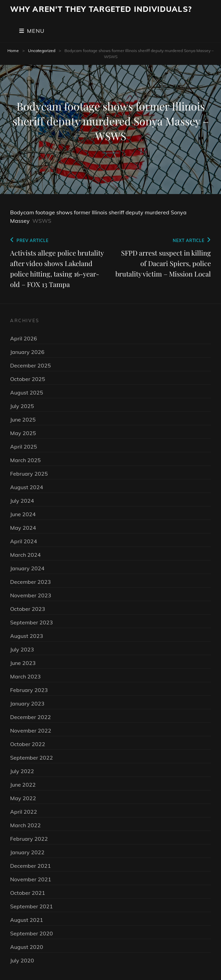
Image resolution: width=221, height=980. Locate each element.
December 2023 (31, 582)
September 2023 (32, 622)
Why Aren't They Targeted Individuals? (101, 9)
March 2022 (25, 825)
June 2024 (23, 514)
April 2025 (24, 447)
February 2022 (29, 839)
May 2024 (23, 528)
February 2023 (29, 690)
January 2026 (27, 352)
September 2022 (32, 758)
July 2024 (22, 501)
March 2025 (25, 460)
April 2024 (24, 541)
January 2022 (27, 852)
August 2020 (27, 947)
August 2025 (27, 392)
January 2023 (27, 703)
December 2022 (31, 717)
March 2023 (25, 676)
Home (13, 51)
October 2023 (28, 609)
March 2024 (25, 555)
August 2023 (27, 636)
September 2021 (32, 906)
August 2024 (27, 487)
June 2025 (23, 420)
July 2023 (22, 649)
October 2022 (28, 744)
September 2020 (32, 933)
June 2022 (23, 785)
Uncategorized (42, 51)
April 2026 (24, 338)
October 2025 (28, 379)
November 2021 (31, 879)
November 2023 (31, 595)
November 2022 (31, 731)
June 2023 (23, 663)
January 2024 (27, 568)
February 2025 (29, 474)
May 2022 (23, 798)
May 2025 (23, 433)
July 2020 (22, 960)
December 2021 (31, 866)
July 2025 (22, 406)
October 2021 (28, 893)
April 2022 (24, 812)
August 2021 (27, 920)
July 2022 (22, 771)
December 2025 (31, 365)
